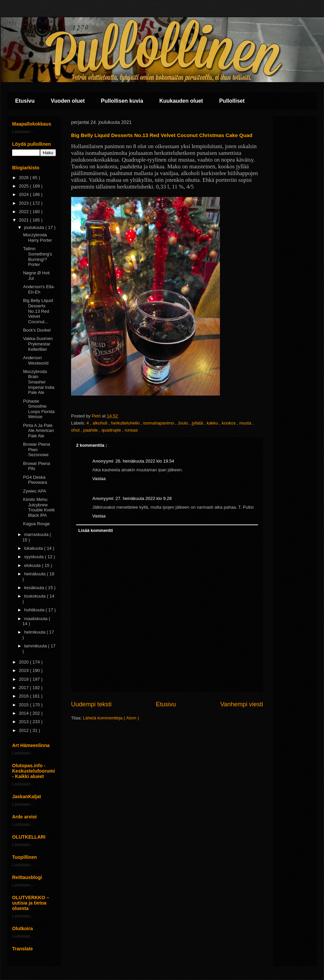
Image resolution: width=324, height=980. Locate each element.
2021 (24, 220)
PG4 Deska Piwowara (35, 480)
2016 (24, 696)
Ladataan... (23, 131)
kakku (213, 423)
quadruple (112, 430)
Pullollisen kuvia (122, 101)
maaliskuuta (37, 619)
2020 (24, 662)
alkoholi (101, 423)
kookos (229, 423)
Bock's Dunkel (37, 330)
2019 (24, 670)
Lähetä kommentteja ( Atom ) (111, 718)
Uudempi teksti (91, 704)
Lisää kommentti (96, 530)
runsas (131, 430)
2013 (24, 722)
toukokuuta (36, 596)
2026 (24, 178)
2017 (24, 688)
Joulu (184, 423)
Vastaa (99, 479)
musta (246, 423)
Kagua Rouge (36, 524)
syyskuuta (35, 557)
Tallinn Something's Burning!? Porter (37, 257)
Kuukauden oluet (181, 101)
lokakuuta (34, 548)
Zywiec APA (34, 491)
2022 (24, 212)
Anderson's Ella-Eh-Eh (39, 289)
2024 (24, 194)
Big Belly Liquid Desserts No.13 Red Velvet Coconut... (38, 311)
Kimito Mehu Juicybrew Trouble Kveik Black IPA (39, 507)
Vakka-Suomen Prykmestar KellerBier (38, 344)
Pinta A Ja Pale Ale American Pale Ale (38, 431)
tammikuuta (36, 646)
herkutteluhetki (126, 423)
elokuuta (33, 565)
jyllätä (198, 423)
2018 (24, 679)
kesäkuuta (35, 588)
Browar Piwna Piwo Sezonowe (36, 449)
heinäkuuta (36, 574)
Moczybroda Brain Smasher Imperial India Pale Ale (39, 382)
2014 (24, 713)
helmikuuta (35, 632)
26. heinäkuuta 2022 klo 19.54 (145, 461)
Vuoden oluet (68, 101)
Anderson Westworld (36, 360)
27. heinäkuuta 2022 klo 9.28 (144, 498)
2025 (24, 186)
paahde (91, 430)
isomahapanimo (159, 423)
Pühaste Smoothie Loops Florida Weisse (39, 409)
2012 (24, 730)
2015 (24, 705)
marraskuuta (37, 534)
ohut (76, 430)
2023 (24, 203)
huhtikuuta (35, 610)
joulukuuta (35, 227)
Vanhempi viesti (242, 704)
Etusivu (25, 101)
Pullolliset (232, 101)
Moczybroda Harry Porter (37, 238)
